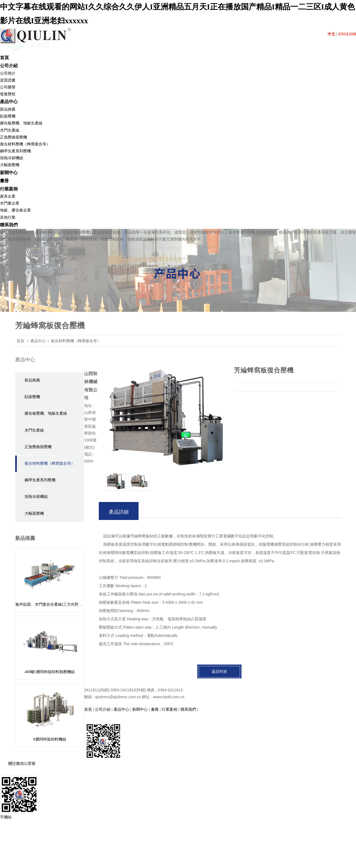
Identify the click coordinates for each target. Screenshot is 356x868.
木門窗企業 (10, 203)
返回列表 (219, 672)
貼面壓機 (8, 116)
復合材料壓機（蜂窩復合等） (25, 144)
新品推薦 (8, 109)
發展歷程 (8, 94)
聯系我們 (9, 225)
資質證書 (8, 80)
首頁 (4, 58)
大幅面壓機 (10, 165)
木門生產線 (10, 130)
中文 (331, 34)
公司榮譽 (8, 87)
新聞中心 (9, 173)
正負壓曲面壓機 (14, 137)
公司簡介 (8, 73)
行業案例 (9, 189)
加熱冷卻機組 (12, 158)
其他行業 (8, 217)
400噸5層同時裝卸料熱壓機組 (50, 672)
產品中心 (9, 102)
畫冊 (4, 181)
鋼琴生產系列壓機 (15, 151)
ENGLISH (347, 34)
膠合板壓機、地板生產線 (46, 413)
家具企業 (8, 196)
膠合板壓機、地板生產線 (21, 123)
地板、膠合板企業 (15, 210)
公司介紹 (9, 66)
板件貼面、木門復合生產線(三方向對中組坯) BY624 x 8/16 (65, 604)
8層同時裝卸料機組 (50, 739)
